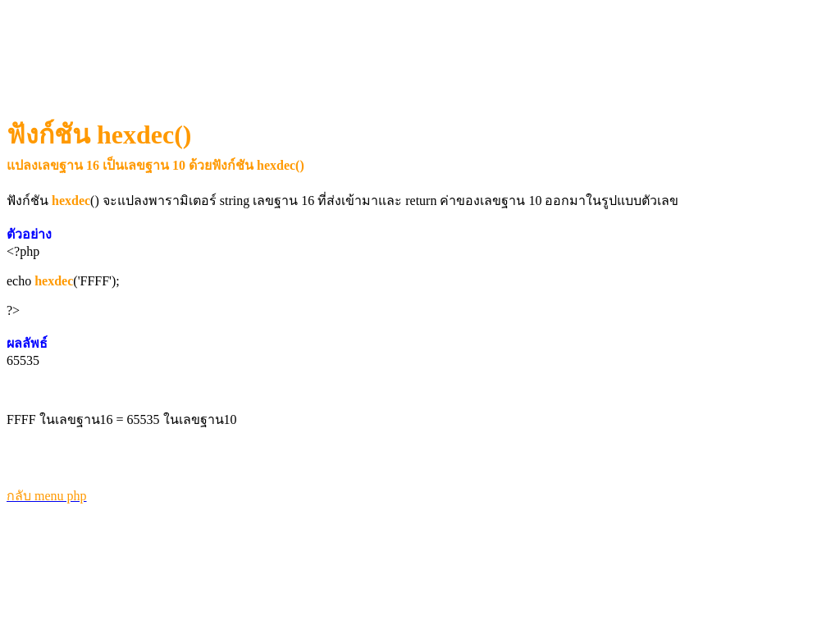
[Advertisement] (308, 46)
